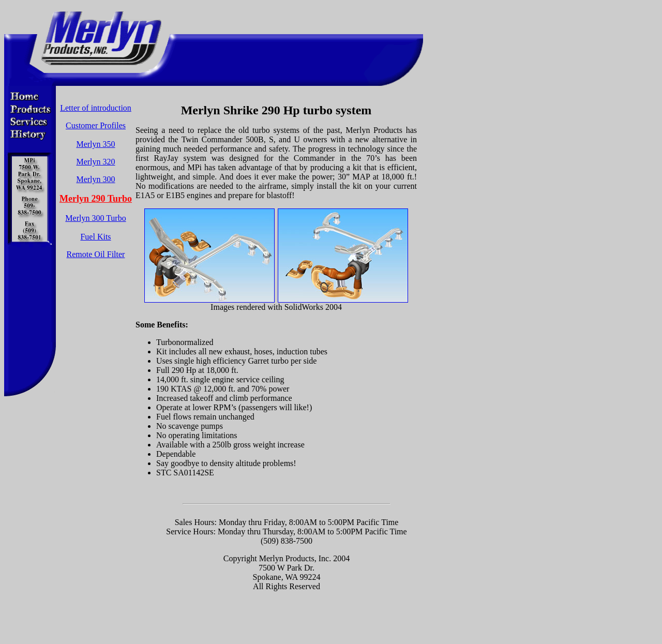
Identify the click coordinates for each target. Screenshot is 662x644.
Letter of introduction (96, 108)
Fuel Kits (95, 237)
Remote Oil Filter (96, 254)
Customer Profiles (96, 125)
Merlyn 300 (95, 179)
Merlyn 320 (95, 162)
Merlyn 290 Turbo (96, 199)
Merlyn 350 (95, 144)
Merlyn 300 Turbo (95, 218)
